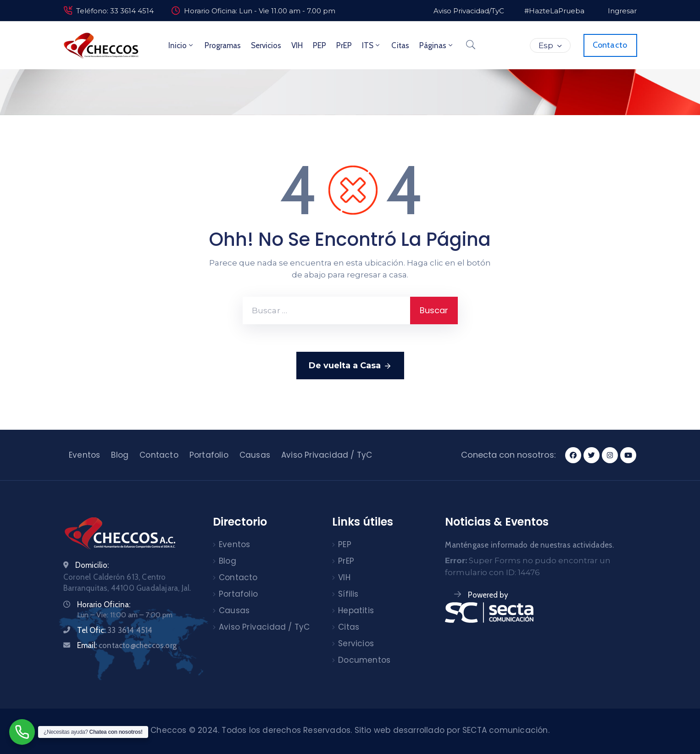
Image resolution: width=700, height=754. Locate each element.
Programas (223, 45)
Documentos (364, 660)
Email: (127, 645)
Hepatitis (356, 610)
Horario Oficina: (104, 604)
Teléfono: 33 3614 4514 (115, 11)
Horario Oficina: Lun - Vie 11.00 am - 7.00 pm (260, 11)
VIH (297, 45)
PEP (319, 45)
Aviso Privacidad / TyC (327, 455)
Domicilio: (92, 565)
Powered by (488, 595)
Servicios (266, 45)
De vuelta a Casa (350, 366)
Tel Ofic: (115, 630)
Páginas (437, 45)
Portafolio (209, 455)
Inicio (181, 45)
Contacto (159, 455)
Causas (255, 455)
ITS (372, 45)
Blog (120, 455)
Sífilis (348, 594)
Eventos (84, 455)
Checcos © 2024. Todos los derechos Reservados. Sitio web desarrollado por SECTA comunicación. (350, 730)
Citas (400, 45)
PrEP (344, 45)
